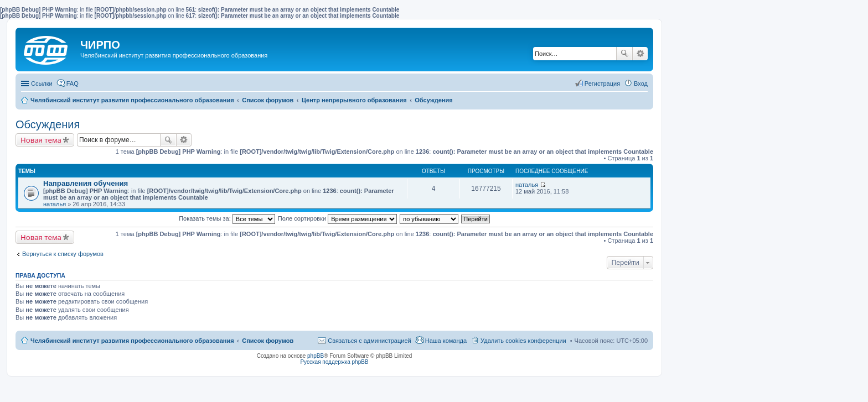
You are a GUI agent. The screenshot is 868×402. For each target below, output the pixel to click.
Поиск (624, 54)
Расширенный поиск (640, 54)
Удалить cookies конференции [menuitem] (523, 341)
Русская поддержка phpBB (334, 362)
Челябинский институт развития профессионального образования (132, 341)
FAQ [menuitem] (73, 83)
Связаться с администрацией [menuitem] (369, 341)
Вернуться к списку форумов (63, 254)
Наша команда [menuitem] (446, 341)
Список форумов (268, 341)
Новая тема (41, 140)
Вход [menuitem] (641, 83)
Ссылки (42, 83)
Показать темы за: (227, 218)
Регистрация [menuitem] (602, 83)
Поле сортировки (337, 218)
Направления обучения (86, 183)
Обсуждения (48, 124)
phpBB (316, 356)
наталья (55, 204)
